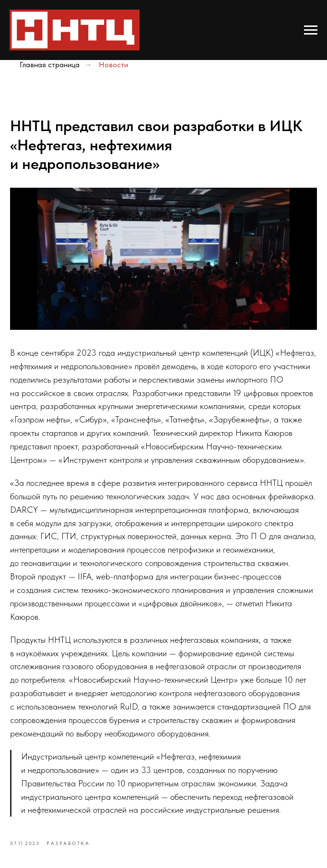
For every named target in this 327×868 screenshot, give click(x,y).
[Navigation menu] (311, 30)
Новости (113, 65)
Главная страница (50, 65)
